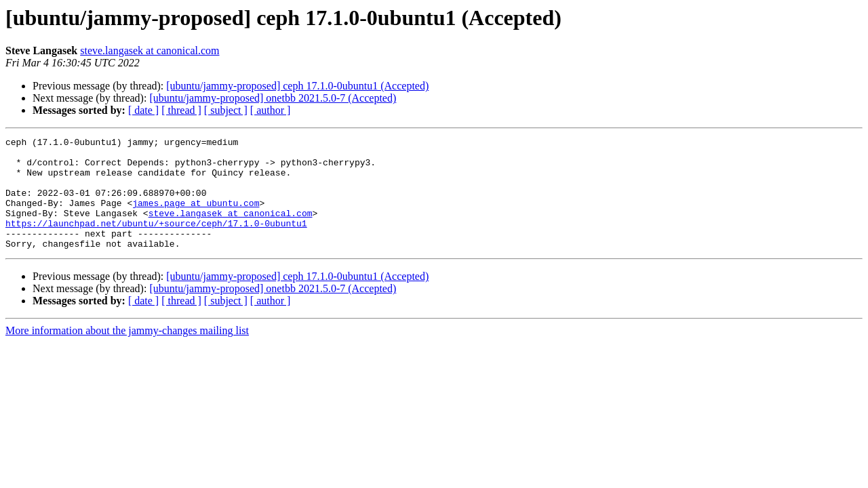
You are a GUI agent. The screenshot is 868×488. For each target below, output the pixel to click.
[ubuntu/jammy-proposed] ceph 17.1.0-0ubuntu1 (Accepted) (297, 86)
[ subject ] (226, 110)
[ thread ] (181, 110)
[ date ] (143, 110)
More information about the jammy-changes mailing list (127, 353)
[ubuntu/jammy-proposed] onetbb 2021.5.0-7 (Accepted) (273, 98)
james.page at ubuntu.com (196, 217)
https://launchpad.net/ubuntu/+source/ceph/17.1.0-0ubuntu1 (156, 241)
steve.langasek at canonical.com (150, 50)
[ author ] (271, 110)
